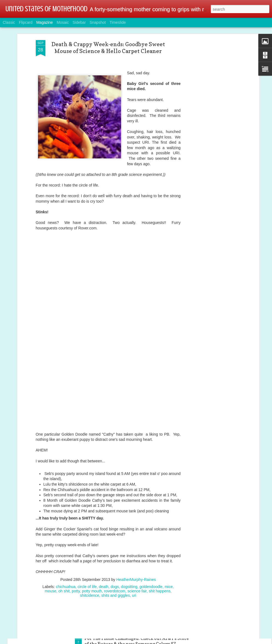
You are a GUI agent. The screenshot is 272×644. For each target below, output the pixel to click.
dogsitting (129, 559)
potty (76, 563)
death (104, 559)
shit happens (160, 563)
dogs (115, 559)
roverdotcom (115, 563)
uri (134, 567)
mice (169, 559)
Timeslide (118, 22)
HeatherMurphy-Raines (136, 551)
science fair (137, 563)
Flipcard (26, 22)
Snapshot (98, 22)
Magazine (45, 22)
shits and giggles (116, 567)
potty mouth (92, 563)
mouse (51, 563)
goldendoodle (151, 559)
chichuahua (66, 559)
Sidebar (79, 22)
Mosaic (63, 22)
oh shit (64, 563)
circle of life (87, 559)
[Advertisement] (211, 98)
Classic (9, 22)
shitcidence (90, 567)
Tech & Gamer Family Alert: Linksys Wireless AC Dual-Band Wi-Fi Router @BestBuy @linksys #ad (135, 579)
